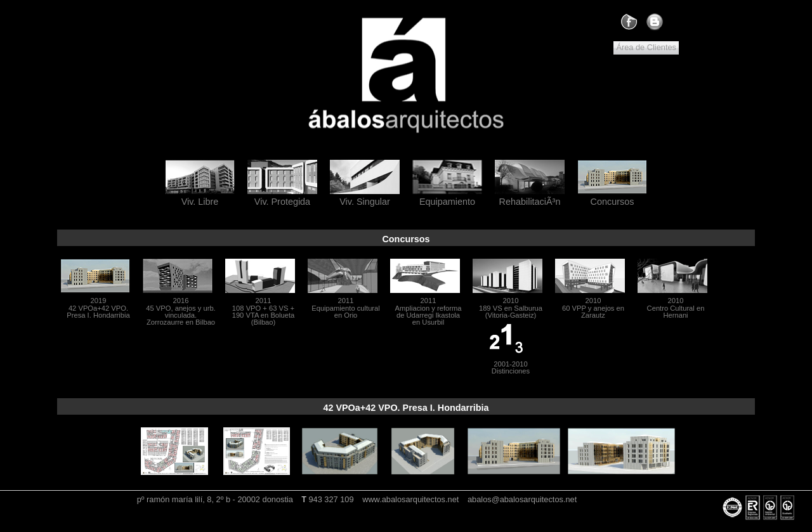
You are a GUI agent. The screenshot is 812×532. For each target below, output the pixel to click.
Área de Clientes (646, 47)
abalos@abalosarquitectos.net (522, 499)
